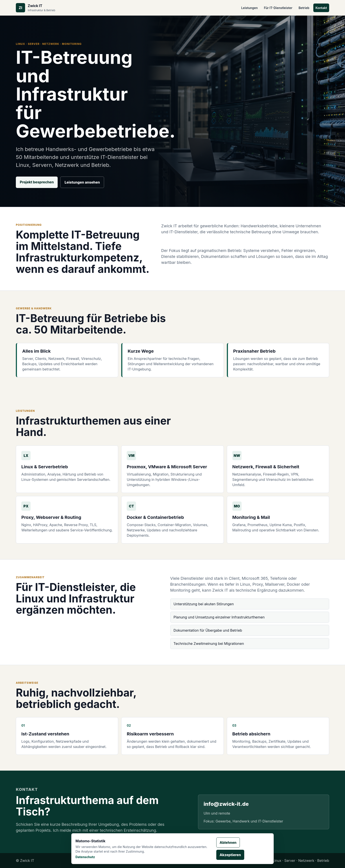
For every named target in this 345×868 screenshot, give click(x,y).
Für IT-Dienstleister (278, 8)
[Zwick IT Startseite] (36, 8)
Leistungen (249, 8)
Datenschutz (85, 857)
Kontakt (321, 8)
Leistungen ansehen (82, 182)
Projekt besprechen (37, 182)
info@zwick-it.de (226, 804)
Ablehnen (228, 842)
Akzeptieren (230, 855)
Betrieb (304, 8)
